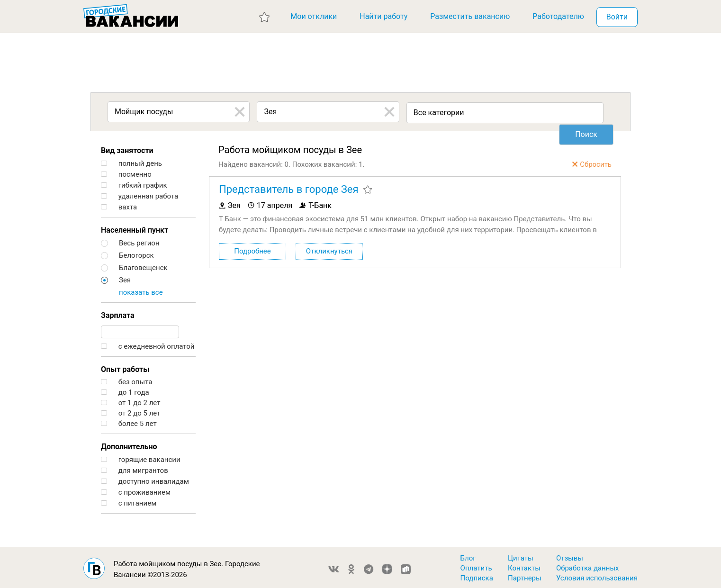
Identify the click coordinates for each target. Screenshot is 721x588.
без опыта (126, 380)
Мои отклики (314, 16)
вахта (119, 205)
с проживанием (136, 490)
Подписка (477, 576)
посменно (126, 172)
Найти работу (383, 16)
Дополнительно (129, 444)
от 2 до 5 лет (131, 411)
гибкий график (134, 183)
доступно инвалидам (145, 479)
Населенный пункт (135, 228)
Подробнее (252, 249)
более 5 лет (129, 421)
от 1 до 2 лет (131, 401)
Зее (215, 561)
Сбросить (596, 162)
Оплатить (476, 566)
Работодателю (558, 16)
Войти (617, 17)
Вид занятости (127, 148)
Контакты (524, 566)
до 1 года (125, 390)
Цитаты (521, 556)
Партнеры (525, 576)
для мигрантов (135, 468)
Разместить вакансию (470, 16)
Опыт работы (125, 367)
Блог (468, 556)
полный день (131, 161)
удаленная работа (140, 194)
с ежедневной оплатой (148, 344)
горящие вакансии (141, 457)
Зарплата (118, 313)
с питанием (129, 501)
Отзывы (570, 556)
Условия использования (597, 576)
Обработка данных (588, 566)
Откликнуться (329, 249)
